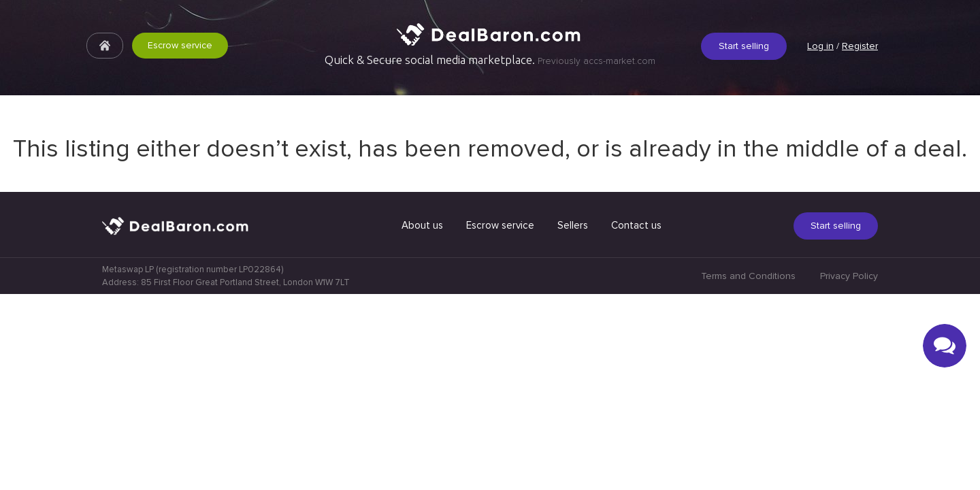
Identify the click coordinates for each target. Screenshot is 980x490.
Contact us (636, 421)
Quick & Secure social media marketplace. (490, 60)
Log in (820, 46)
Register (860, 46)
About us (422, 421)
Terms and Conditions (748, 472)
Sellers (573, 421)
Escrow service (180, 45)
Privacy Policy (849, 472)
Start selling (744, 46)
